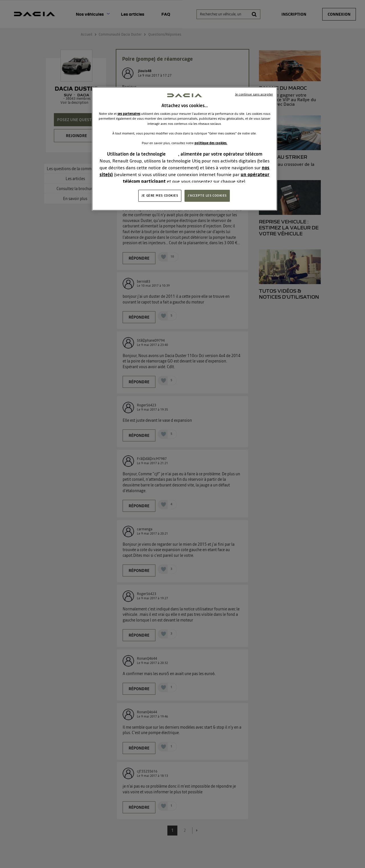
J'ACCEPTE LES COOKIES (207, 195)
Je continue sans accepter (254, 94)
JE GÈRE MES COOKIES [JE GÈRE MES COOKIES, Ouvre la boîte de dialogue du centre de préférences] (160, 195)
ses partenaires (129, 114)
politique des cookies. (211, 143)
